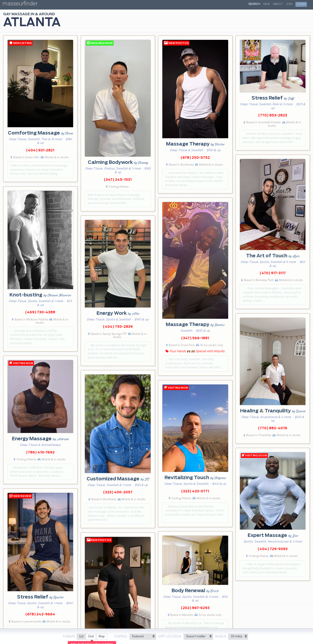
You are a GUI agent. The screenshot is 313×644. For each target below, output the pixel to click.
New (267, 4)
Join (289, 4)
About (278, 4)
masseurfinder (20, 5)
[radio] (81, 637)
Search (254, 4)
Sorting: (121, 637)
